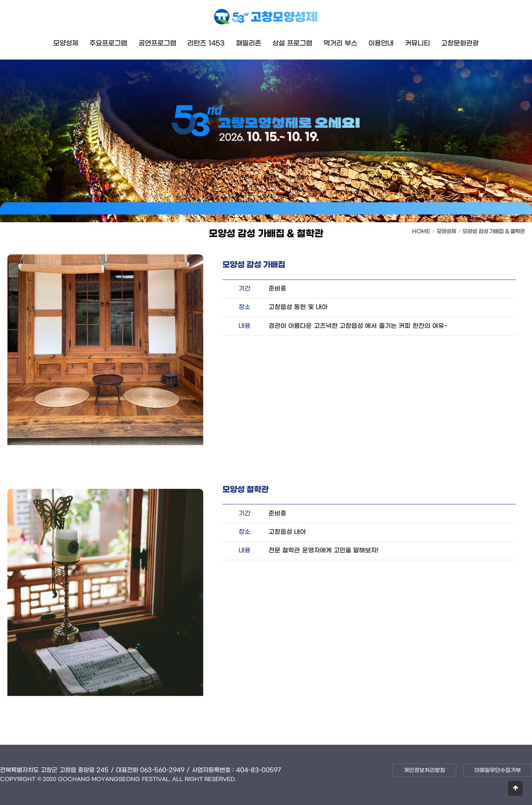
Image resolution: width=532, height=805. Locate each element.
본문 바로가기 (0, 0)
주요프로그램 (108, 43)
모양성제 (66, 43)
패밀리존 (249, 43)
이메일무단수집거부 (498, 770)
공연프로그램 (157, 43)
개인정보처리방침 (424, 770)
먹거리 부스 (340, 43)
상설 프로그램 (292, 43)
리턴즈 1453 (206, 43)
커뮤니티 (417, 43)
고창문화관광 (460, 43)
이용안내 (381, 43)
